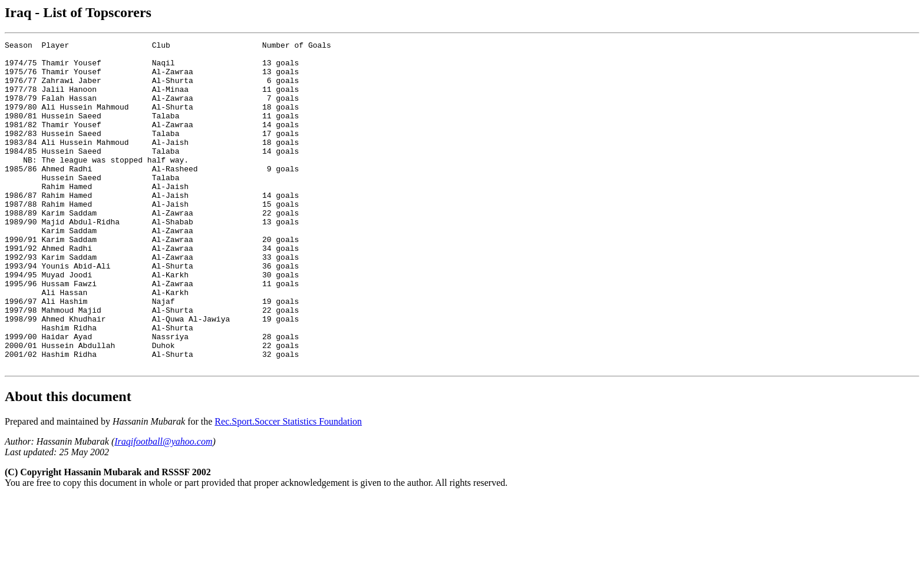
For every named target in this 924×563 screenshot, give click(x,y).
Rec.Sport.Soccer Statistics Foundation (288, 487)
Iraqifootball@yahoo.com (163, 507)
